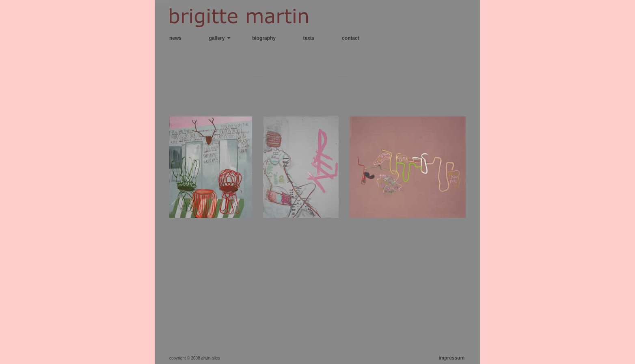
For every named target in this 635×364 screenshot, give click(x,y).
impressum (451, 358)
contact (351, 38)
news (175, 38)
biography (264, 38)
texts (309, 38)
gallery (217, 38)
